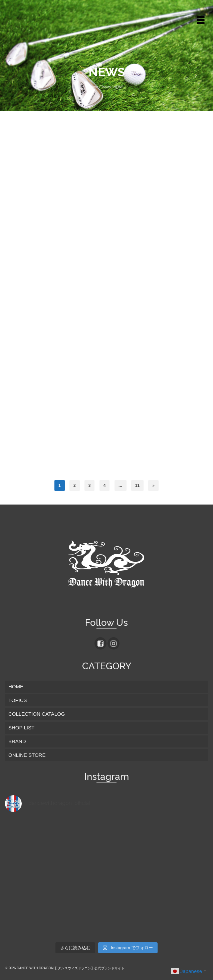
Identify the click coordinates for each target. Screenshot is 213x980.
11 (137, 485)
